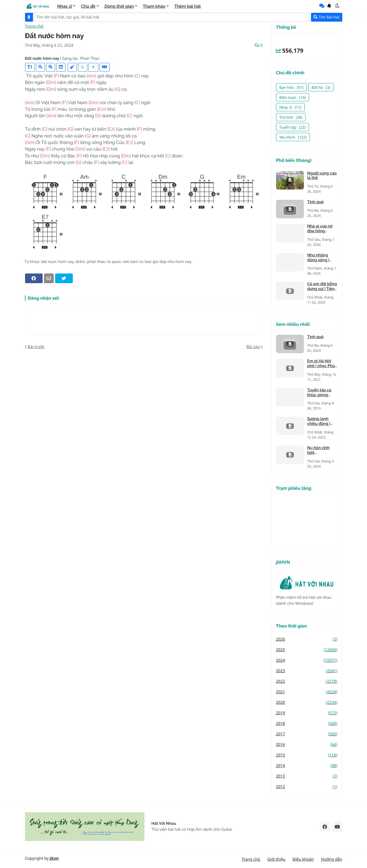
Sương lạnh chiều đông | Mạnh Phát (319, 421)
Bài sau (253, 351)
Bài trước (36, 351)
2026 (307, 639)
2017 (307, 734)
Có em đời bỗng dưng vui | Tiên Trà (322, 287)
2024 (307, 660)
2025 (307, 650)
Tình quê (316, 202)
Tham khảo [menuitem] (154, 6)
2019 (307, 713)
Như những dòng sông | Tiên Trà (318, 258)
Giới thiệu (276, 859)
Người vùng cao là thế (322, 176)
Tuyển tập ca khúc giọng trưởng (319, 393)
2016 (307, 745)
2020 (307, 703)
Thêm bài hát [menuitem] (187, 6)
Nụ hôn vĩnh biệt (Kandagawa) (320, 451)
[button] (337, 6)
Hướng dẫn (331, 859)
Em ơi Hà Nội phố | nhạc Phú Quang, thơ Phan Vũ (321, 364)
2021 (307, 692)
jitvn (54, 858)
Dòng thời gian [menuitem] (119, 6)
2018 (307, 724)
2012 (307, 787)
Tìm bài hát (326, 17)
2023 (307, 671)
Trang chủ (34, 31)
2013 (307, 776)
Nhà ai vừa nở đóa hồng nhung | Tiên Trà (322, 229)
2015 (307, 755)
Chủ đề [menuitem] (88, 6)
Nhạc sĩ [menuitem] (65, 6)
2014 (307, 766)
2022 (307, 681)
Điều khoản (303, 859)
